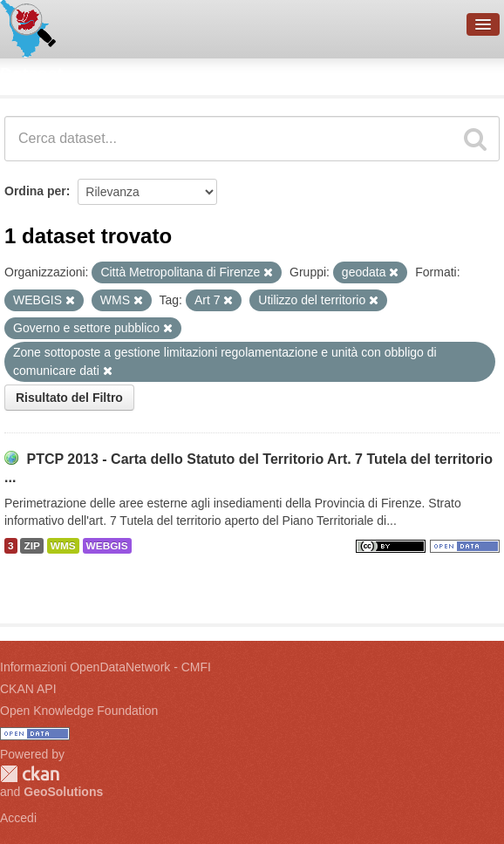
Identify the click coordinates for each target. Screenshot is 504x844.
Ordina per (35, 191)
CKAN (30, 774)
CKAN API (28, 689)
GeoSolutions (63, 792)
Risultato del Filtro (69, 398)
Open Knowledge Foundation (79, 711)
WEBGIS (107, 546)
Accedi (18, 818)
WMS (63, 546)
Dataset (31, 74)
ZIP (31, 546)
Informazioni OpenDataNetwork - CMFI (106, 667)
